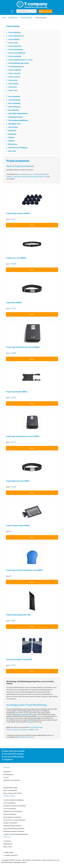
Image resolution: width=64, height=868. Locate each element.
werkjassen (25, 714)
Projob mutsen (12, 80)
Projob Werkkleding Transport (35, 177)
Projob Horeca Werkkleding (16, 53)
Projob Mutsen (18, 177)
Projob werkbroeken (13, 32)
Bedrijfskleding (13, 18)
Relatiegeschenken (20, 862)
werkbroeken (16, 714)
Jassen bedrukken (10, 809)
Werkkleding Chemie (13, 124)
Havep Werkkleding (13, 97)
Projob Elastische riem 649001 (18, 481)
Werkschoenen (12, 144)
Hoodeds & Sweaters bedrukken (15, 806)
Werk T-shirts (11, 151)
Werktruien (10, 141)
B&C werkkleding (12, 110)
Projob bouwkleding (13, 56)
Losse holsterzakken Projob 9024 (19, 660)
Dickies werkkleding (13, 107)
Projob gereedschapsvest (15, 67)
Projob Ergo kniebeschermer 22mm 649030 (23, 347)
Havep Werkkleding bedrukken (14, 828)
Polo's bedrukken (9, 803)
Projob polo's (11, 87)
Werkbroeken (11, 131)
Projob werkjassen (13, 39)
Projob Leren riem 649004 (16, 258)
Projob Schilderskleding (14, 50)
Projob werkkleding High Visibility (17, 63)
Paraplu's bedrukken (10, 823)
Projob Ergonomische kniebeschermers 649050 (24, 570)
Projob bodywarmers (14, 46)
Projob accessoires (13, 77)
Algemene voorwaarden (12, 780)
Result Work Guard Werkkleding (17, 148)
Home (4, 18)
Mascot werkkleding (13, 103)
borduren (31, 737)
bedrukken (22, 737)
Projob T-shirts (12, 90)
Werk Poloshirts (12, 127)
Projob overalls (12, 43)
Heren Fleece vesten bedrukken (14, 820)
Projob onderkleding (14, 70)
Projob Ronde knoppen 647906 (18, 213)
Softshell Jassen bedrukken (13, 811)
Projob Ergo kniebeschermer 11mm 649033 (23, 436)
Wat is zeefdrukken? (10, 790)
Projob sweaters (12, 84)
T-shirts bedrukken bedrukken (14, 800)
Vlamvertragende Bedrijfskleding (17, 120)
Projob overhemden (13, 73)
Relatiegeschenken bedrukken (14, 831)
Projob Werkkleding (26, 18)
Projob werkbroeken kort (15, 36)
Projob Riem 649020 (14, 303)
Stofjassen (10, 137)
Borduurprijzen (8, 774)
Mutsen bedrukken (10, 814)
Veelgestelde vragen (11, 788)
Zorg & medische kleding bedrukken (16, 834)
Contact (6, 777)
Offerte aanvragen (46, 11)
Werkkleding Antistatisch (15, 117)
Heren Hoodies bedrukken (12, 817)
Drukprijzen (7, 772)
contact (31, 722)
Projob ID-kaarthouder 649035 (18, 526)
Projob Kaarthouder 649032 (17, 392)
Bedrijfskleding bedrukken (12, 826)
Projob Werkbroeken (24, 174)
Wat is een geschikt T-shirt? (13, 793)
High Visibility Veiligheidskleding (17, 114)
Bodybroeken (11, 134)
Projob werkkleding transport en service (19, 60)
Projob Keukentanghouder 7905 (18, 615)
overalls (34, 714)
